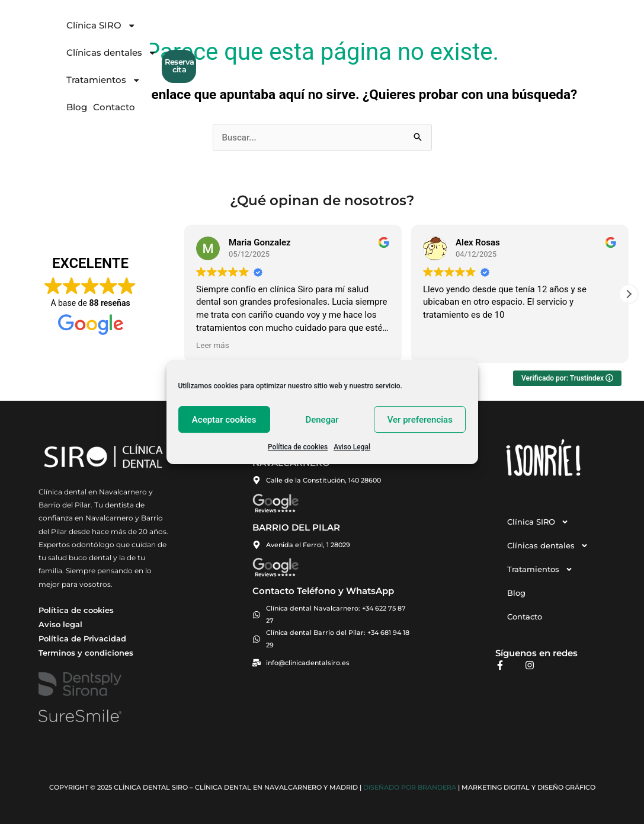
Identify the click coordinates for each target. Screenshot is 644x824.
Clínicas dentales (284, 33)
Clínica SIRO (198, 33)
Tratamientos (373, 33)
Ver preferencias (420, 420)
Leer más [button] (213, 345)
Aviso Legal (352, 447)
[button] (629, 294)
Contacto (464, 32)
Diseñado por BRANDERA (410, 788)
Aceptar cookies (224, 420)
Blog (426, 32)
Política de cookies (298, 447)
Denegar (322, 420)
